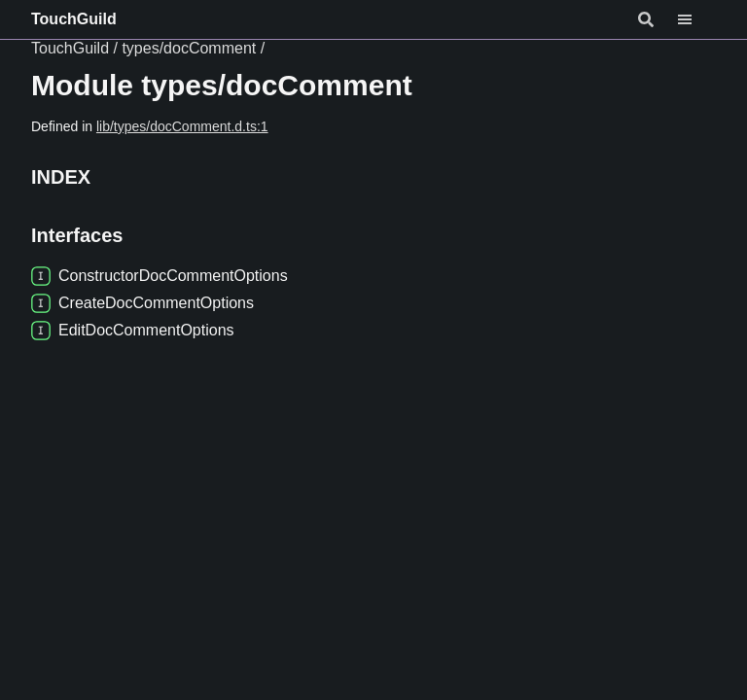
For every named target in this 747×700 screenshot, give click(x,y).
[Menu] (696, 19)
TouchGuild (74, 19)
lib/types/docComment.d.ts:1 (182, 126)
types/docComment (189, 48)
